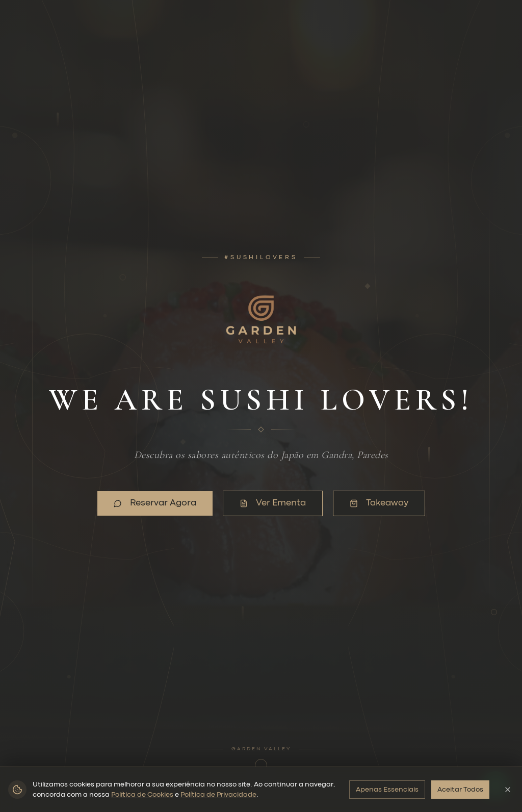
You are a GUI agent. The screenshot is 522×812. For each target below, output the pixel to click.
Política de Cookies (142, 795)
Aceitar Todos (460, 790)
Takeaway (371, 503)
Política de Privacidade (218, 795)
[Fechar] (508, 790)
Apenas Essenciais (387, 790)
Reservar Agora (147, 503)
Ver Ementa (264, 503)
